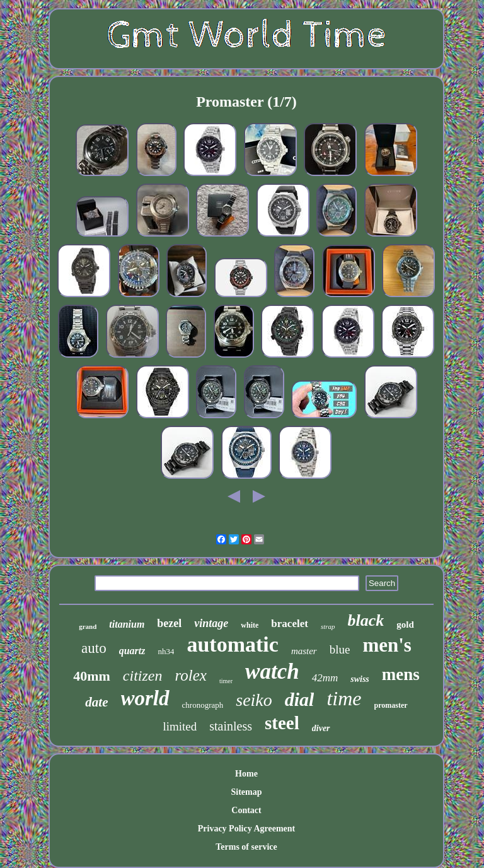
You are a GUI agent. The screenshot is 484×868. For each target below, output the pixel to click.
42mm (325, 678)
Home (246, 774)
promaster (391, 705)
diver (321, 728)
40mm (92, 676)
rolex (191, 675)
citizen (143, 676)
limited (180, 726)
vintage (211, 623)
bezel (169, 623)
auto (94, 648)
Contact (246, 810)
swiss (360, 679)
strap (328, 626)
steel (282, 723)
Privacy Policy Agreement (246, 829)
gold (405, 625)
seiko (254, 700)
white (250, 625)
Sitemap (246, 792)
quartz (132, 651)
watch (272, 672)
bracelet (290, 624)
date (96, 702)
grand (88, 626)
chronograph (203, 705)
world (145, 698)
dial (300, 699)
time (344, 698)
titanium (127, 624)
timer (226, 681)
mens (401, 674)
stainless (231, 726)
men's (387, 645)
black (366, 620)
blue (340, 649)
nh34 (166, 651)
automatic (232, 644)
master (304, 651)
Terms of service (246, 847)
